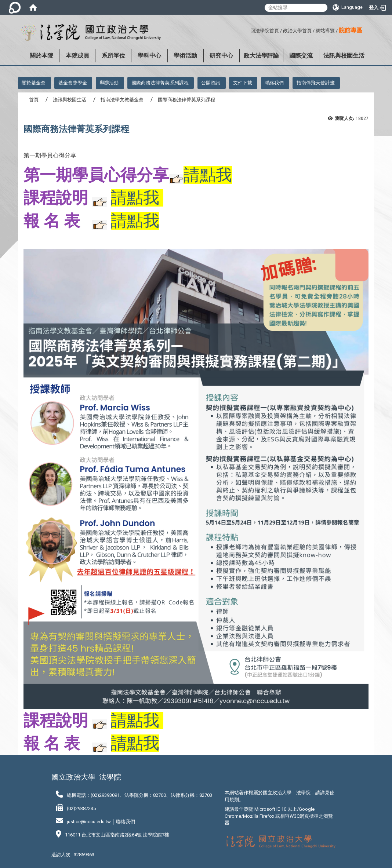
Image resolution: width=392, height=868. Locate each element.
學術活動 (185, 56)
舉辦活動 (109, 83)
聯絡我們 (274, 83)
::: (248, 30)
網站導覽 (325, 31)
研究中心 (221, 56)
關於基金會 (34, 83)
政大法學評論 (261, 56)
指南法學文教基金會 (122, 100)
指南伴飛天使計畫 (316, 83)
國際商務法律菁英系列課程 (160, 83)
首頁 (34, 100)
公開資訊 (211, 83)
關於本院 (41, 56)
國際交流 (301, 56)
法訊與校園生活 (344, 56)
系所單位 (113, 56)
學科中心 (149, 56)
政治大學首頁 (297, 31)
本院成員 (77, 56)
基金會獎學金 (73, 83)
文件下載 (243, 83)
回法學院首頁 (265, 31)
